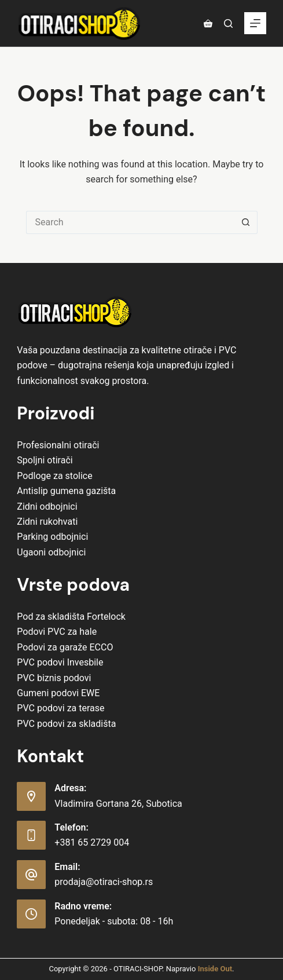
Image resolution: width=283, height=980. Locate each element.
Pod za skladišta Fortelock (71, 617)
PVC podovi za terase (60, 708)
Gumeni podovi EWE (58, 693)
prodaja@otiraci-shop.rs (104, 882)
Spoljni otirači (45, 460)
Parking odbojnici (52, 537)
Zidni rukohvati (47, 522)
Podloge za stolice (54, 476)
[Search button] (246, 222)
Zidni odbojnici (47, 507)
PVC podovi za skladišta (66, 724)
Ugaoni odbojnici (51, 552)
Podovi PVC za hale (57, 632)
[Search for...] (130, 222)
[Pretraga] (228, 23)
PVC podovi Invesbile (60, 662)
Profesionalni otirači (58, 445)
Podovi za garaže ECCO (65, 647)
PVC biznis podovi (54, 678)
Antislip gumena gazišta (66, 491)
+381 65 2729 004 (92, 842)
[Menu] (255, 23)
